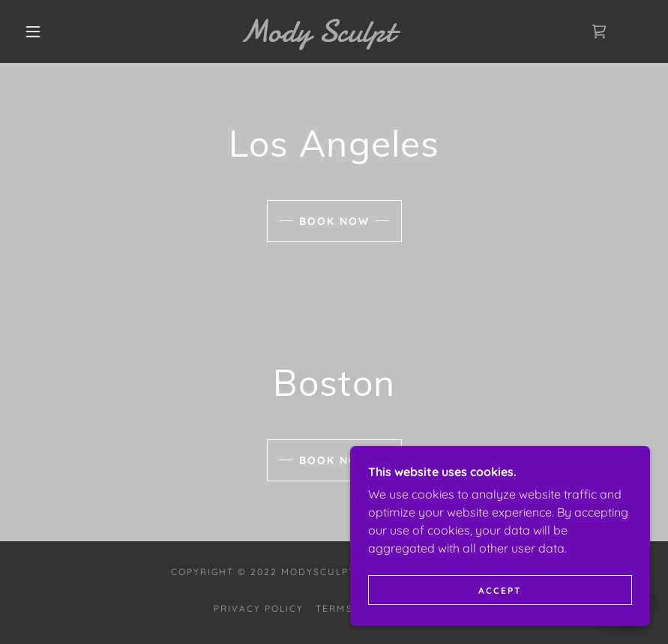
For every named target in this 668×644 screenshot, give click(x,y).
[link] (318, 37)
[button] (33, 31)
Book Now (334, 221)
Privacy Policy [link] (259, 608)
